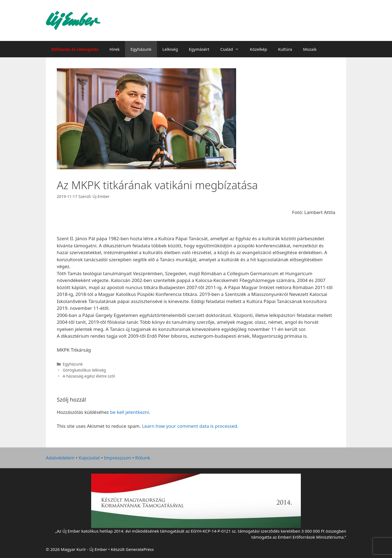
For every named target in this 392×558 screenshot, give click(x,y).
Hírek (115, 49)
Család (232, 49)
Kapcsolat (89, 458)
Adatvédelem (60, 458)
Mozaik (310, 49)
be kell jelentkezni (129, 412)
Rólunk (143, 458)
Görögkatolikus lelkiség (84, 370)
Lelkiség (170, 49)
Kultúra (285, 49)
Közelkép (258, 49)
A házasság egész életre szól (89, 376)
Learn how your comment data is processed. (190, 426)
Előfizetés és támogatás (75, 49)
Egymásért (199, 49)
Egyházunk (141, 49)
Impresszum (118, 458)
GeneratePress (140, 549)
